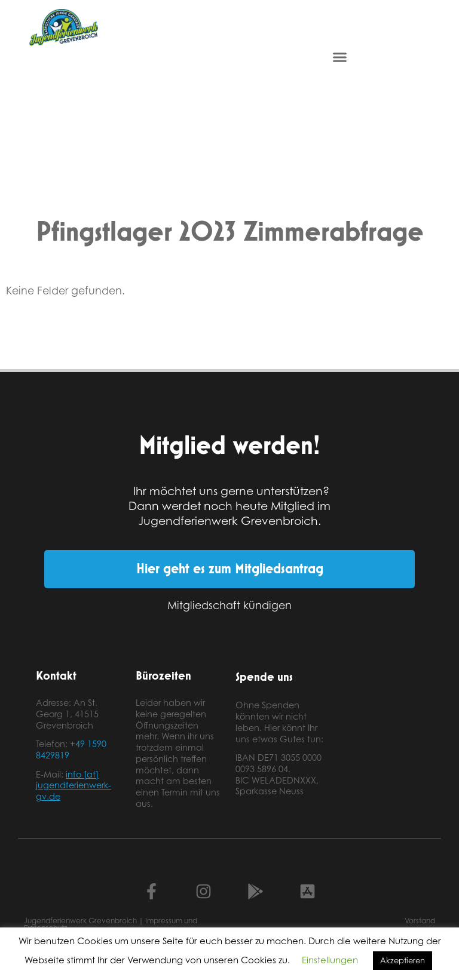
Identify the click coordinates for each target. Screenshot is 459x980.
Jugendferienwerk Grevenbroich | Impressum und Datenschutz (111, 924)
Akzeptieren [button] (403, 960)
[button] (340, 57)
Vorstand (420, 921)
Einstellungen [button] (330, 960)
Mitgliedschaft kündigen (229, 605)
